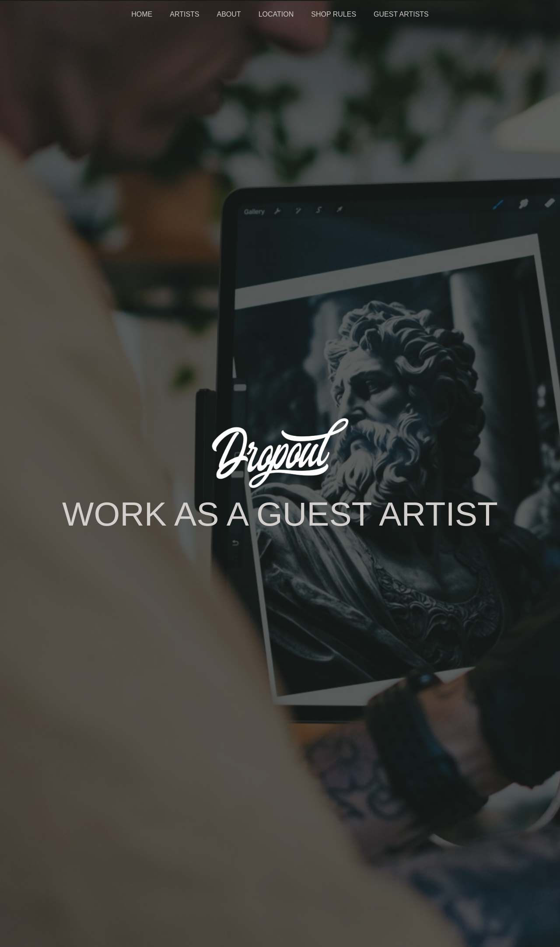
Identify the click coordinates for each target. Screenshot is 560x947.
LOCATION (276, 14)
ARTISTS (184, 14)
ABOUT (229, 14)
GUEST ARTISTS (401, 14)
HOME (142, 14)
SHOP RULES (334, 14)
